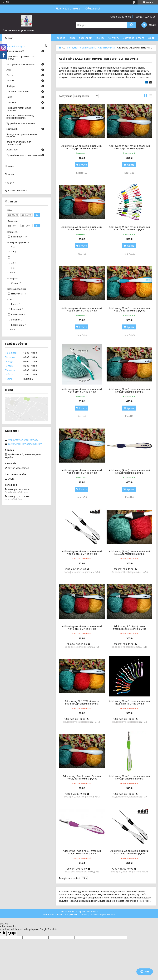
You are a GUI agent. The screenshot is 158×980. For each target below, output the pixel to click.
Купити (83, 165)
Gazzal (10, 75)
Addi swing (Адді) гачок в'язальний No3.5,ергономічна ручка (82, 309)
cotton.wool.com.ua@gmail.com (25, 444)
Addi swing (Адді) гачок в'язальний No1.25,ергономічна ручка (82, 147)
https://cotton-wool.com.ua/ (23, 440)
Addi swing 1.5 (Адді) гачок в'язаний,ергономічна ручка (129, 627)
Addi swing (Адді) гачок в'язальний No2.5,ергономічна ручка (129, 147)
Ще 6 (13, 273)
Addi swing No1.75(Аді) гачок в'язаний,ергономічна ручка (82, 702)
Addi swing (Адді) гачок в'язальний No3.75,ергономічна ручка (129, 309)
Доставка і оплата (133, 38)
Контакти (114, 38)
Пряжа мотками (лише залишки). (19, 109)
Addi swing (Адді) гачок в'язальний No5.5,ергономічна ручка (82, 471)
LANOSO (11, 103)
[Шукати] (131, 25)
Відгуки (10, 182)
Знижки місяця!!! (15, 51)
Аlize (9, 70)
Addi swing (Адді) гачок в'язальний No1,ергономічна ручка (82, 627)
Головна (60, 38)
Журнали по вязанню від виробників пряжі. (20, 117)
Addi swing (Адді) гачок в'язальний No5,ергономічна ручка (129, 390)
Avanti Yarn (12, 150)
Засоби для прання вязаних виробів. (22, 136)
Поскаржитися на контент (76, 915)
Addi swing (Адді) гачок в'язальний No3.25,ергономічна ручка (129, 228)
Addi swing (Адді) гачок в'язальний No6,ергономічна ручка (129, 471)
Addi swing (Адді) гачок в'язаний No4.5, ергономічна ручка (82, 777)
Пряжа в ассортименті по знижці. (20, 58)
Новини (9, 166)
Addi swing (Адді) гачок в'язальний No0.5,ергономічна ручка (82, 552)
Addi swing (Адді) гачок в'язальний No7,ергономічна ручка (129, 777)
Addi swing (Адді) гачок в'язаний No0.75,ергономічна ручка (129, 852)
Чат (145, 972)
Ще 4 (13, 330)
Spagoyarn (12, 129)
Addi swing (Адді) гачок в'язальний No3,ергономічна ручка (82, 228)
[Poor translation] (12, 933)
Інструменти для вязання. (81, 48)
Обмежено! (93, 9)
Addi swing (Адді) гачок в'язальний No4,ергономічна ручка (82, 390)
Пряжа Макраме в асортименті (24, 155)
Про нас (100, 38)
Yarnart (10, 81)
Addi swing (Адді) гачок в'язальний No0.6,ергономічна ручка (129, 552)
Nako (9, 97)
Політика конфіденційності (102, 915)
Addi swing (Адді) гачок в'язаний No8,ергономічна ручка (82, 852)
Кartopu (11, 86)
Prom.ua (94, 912)
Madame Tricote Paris (18, 92)
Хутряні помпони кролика (21, 123)
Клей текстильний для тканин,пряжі (19, 143)
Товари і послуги (78, 38)
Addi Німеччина (106, 48)
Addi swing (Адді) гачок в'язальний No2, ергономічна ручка (129, 702)
